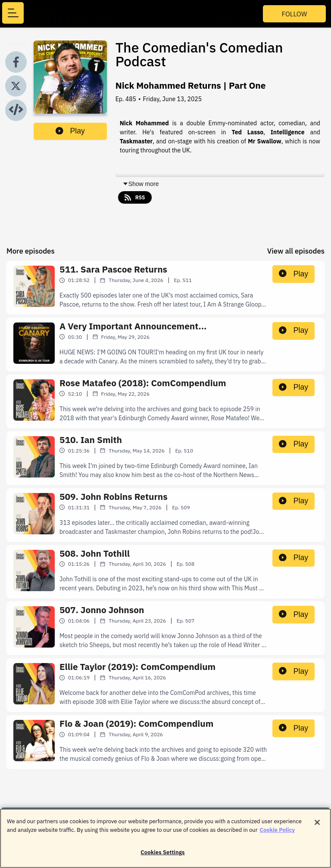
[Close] (317, 827)
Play (70, 131)
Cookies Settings (162, 857)
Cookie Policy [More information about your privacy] (278, 834)
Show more (141, 184)
